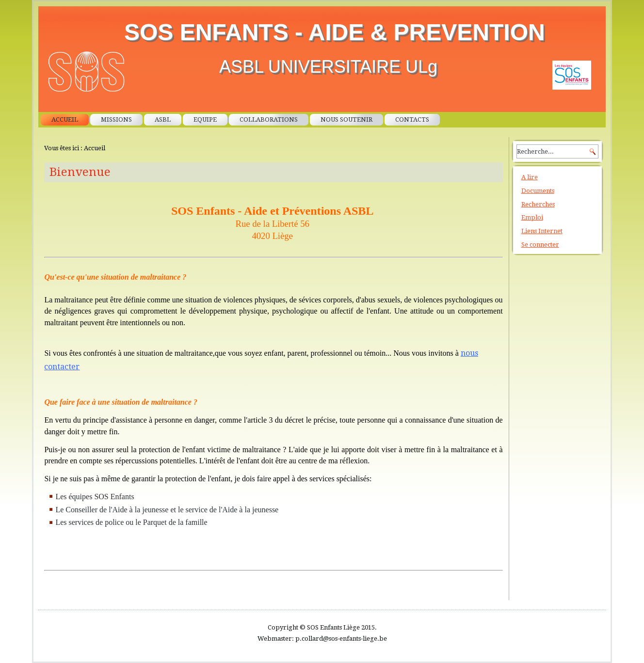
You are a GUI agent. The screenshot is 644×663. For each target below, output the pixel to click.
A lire (530, 177)
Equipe (205, 119)
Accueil (65, 119)
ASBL (163, 119)
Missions (116, 119)
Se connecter (540, 245)
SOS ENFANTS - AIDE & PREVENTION (335, 32)
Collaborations (269, 119)
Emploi (532, 217)
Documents (538, 191)
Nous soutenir (346, 119)
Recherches (538, 204)
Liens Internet (542, 231)
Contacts (412, 119)
